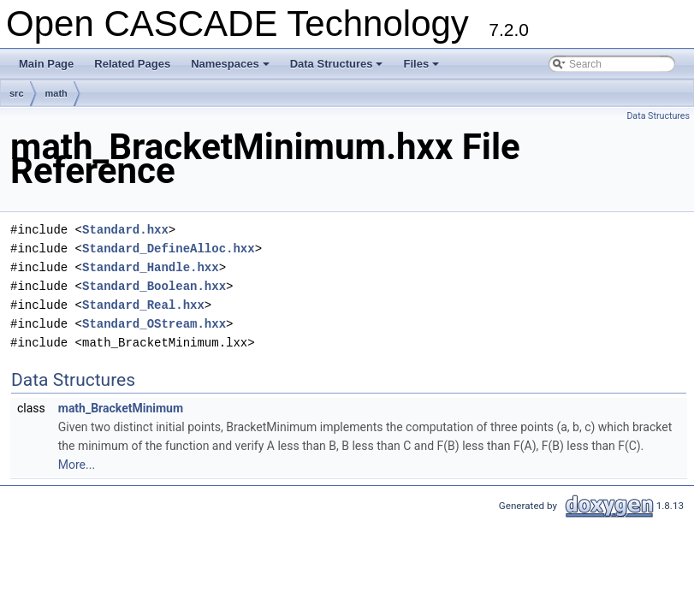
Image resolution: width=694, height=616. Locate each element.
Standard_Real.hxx (143, 305)
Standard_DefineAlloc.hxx (169, 249)
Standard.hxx (125, 230)
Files (422, 68)
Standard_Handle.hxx (151, 267)
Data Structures (338, 68)
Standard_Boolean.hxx (154, 286)
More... (77, 465)
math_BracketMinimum (121, 408)
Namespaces (231, 68)
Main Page (46, 64)
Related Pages (132, 64)
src (17, 93)
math (56, 93)
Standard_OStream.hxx (154, 324)
